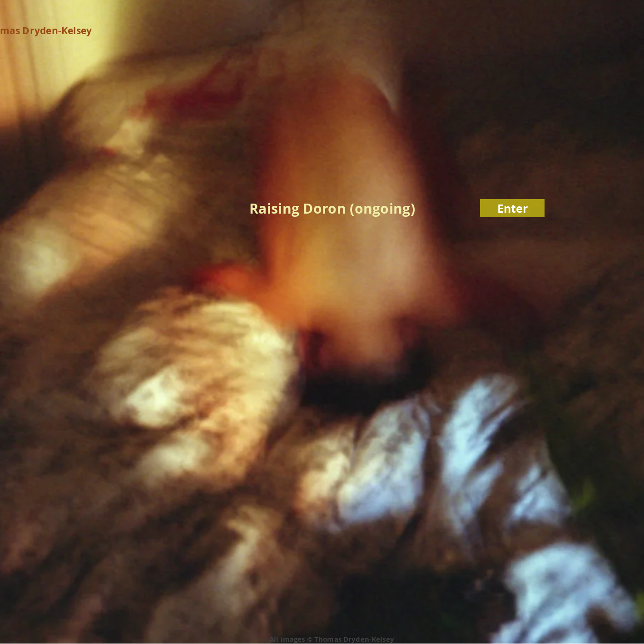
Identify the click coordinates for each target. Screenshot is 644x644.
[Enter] (512, 208)
